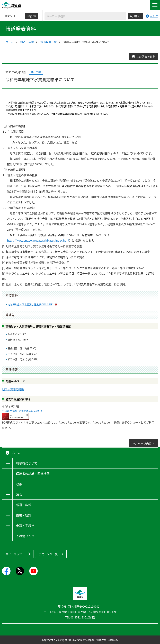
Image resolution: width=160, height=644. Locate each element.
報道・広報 (27, 42)
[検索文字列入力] (85, 16)
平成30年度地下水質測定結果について (22, 411)
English (31, 16)
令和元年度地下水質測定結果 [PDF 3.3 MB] (31, 304)
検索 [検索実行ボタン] (137, 16)
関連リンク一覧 (48, 554)
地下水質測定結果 (13, 389)
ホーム (10, 42)
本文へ (9, 16)
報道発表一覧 (49, 42)
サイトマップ (14, 554)
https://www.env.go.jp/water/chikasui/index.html (38, 240)
